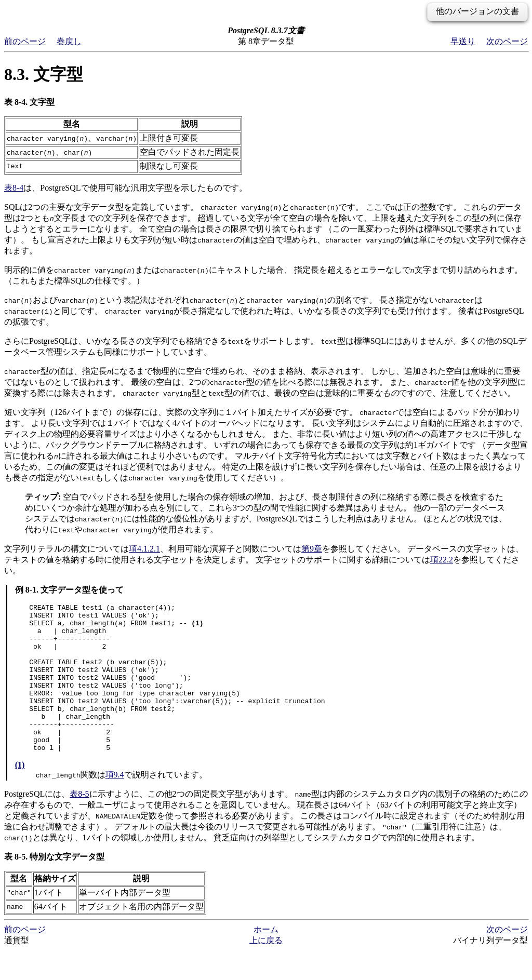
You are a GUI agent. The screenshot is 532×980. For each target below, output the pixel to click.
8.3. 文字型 (44, 74)
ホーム (266, 959)
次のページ (507, 41)
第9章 (312, 549)
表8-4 (14, 188)
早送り (463, 41)
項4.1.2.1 (144, 549)
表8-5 (79, 823)
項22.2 (442, 560)
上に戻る (266, 970)
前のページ (25, 41)
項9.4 (114, 804)
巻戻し (69, 41)
